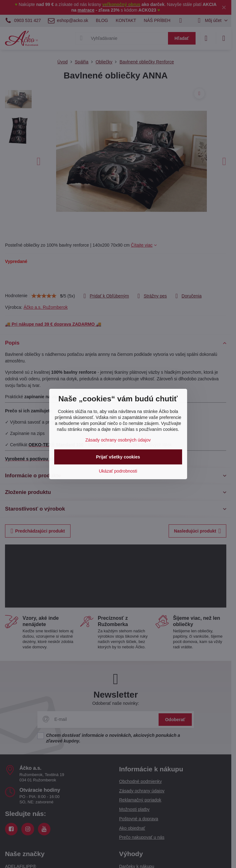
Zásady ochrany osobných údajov (118, 440)
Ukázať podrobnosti (118, 471)
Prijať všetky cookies (118, 457)
